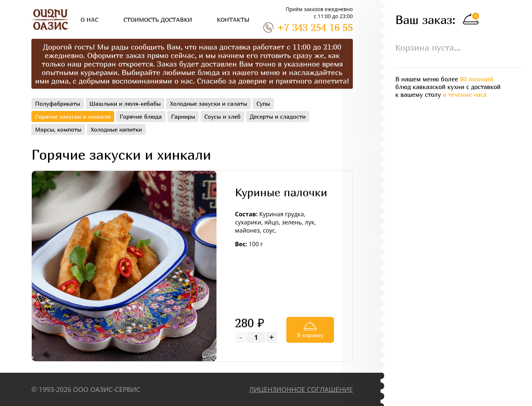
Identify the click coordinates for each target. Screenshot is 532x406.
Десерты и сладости (278, 116)
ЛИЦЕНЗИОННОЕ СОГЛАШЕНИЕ (301, 389)
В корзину (310, 329)
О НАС (89, 20)
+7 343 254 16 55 (308, 27)
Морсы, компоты (58, 129)
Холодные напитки (116, 129)
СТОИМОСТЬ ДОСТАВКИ (158, 20)
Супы (263, 104)
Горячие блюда (141, 116)
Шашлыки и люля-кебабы (125, 104)
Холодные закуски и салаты (209, 104)
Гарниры (183, 116)
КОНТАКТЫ (233, 20)
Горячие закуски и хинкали (73, 116)
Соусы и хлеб (222, 116)
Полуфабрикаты (58, 104)
